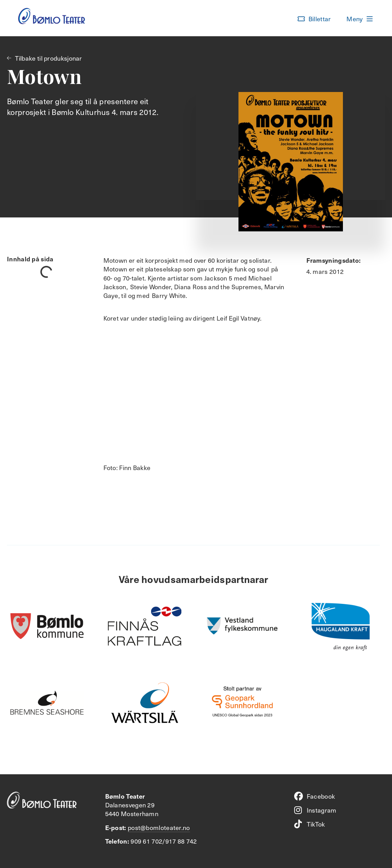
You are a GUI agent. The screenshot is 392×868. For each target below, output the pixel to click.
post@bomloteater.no (159, 827)
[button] (314, 19)
